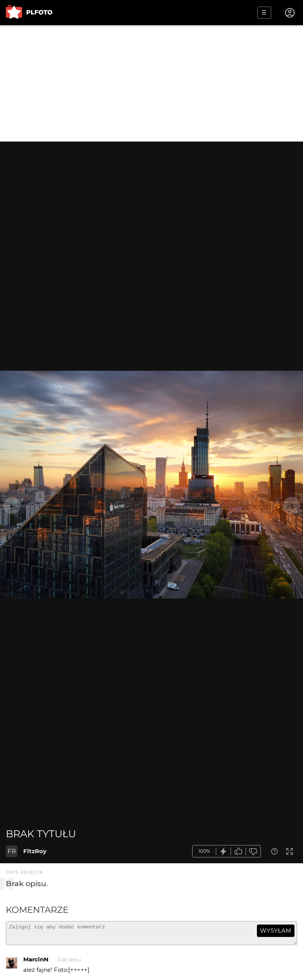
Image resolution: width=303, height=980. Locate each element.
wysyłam (275, 931)
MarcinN (36, 963)
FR (12, 851)
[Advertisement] (151, 83)
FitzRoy (35, 851)
